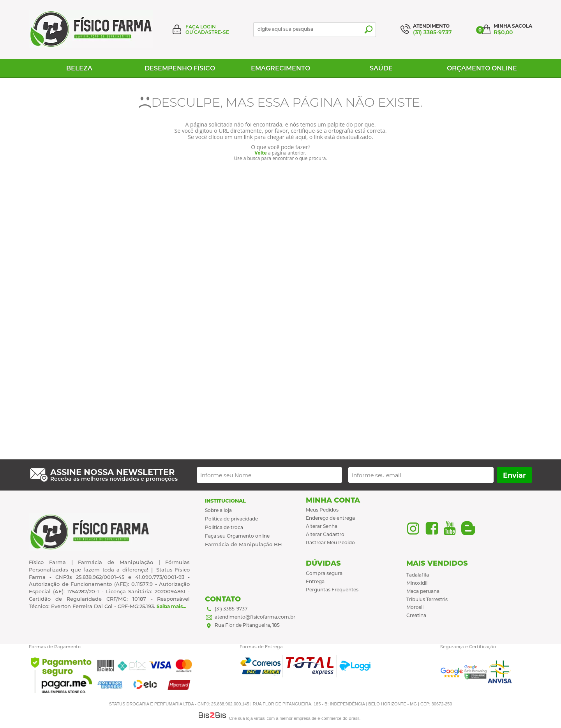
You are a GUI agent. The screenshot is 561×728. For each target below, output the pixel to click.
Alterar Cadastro (325, 534)
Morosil (415, 607)
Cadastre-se (212, 32)
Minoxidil (417, 583)
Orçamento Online (482, 68)
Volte (260, 153)
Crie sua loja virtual (247, 718)
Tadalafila (418, 575)
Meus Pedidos (322, 510)
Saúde (381, 68)
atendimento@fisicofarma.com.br (255, 617)
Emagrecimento (280, 68)
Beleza (79, 68)
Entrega (315, 581)
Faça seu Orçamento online (237, 536)
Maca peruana (423, 591)
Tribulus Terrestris (427, 599)
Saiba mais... (171, 606)
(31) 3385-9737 (231, 609)
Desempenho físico (180, 68)
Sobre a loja (218, 510)
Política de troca (224, 527)
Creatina (416, 615)
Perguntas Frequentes (332, 590)
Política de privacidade (231, 519)
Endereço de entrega (330, 518)
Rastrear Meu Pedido (330, 542)
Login (208, 27)
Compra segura (324, 573)
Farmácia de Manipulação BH (243, 544)
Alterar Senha (322, 526)
